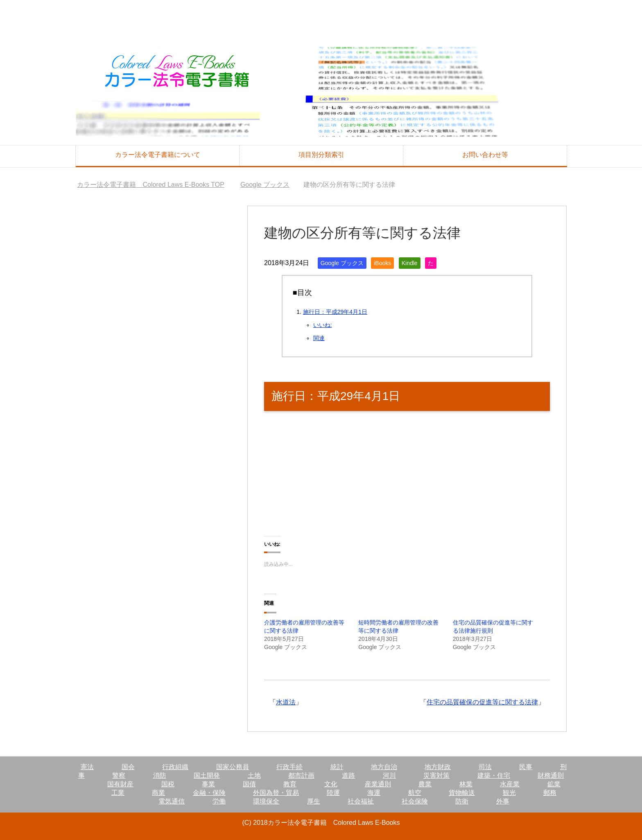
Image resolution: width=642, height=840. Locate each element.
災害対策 (436, 775)
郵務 (550, 793)
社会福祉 (361, 801)
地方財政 (438, 767)
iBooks (382, 263)
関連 (319, 338)
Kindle (410, 263)
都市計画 (301, 775)
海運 (374, 793)
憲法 (87, 767)
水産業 (510, 784)
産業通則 (378, 784)
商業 (158, 793)
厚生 (314, 801)
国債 (249, 784)
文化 (331, 784)
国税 (168, 784)
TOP (151, 185)
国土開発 (207, 775)
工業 (118, 793)
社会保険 (415, 801)
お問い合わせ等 (485, 155)
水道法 (286, 702)
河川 (389, 775)
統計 (337, 767)
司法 (485, 767)
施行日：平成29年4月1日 (335, 312)
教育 (290, 784)
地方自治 (384, 767)
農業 (425, 784)
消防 (160, 775)
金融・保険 (209, 793)
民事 (526, 767)
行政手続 (289, 767)
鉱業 (554, 784)
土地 (254, 775)
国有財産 (120, 784)
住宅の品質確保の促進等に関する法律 (482, 702)
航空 (415, 793)
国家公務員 (233, 767)
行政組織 (175, 767)
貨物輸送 (462, 793)
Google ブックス (342, 263)
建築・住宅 (494, 775)
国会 (128, 767)
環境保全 (266, 801)
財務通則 (551, 775)
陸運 (333, 793)
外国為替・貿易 (276, 793)
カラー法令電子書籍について (158, 155)
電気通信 (172, 801)
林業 (466, 784)
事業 (208, 784)
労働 (219, 801)
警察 (119, 775)
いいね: (323, 325)
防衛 (462, 801)
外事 (503, 801)
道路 (348, 775)
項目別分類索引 (321, 155)
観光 (509, 793)
